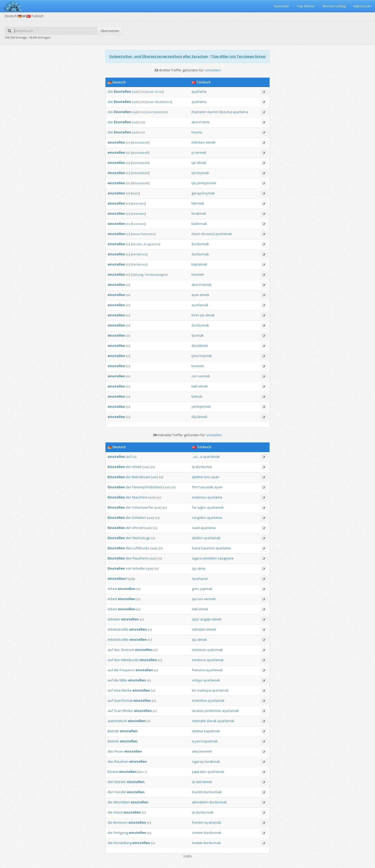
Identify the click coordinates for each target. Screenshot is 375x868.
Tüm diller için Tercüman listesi (238, 56)
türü (207, 477)
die (116, 670)
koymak (203, 173)
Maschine (140, 497)
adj (132, 579)
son (194, 376)
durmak (198, 335)
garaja (196, 193)
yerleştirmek (206, 183)
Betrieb (113, 731)
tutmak (197, 396)
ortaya (197, 680)
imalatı (197, 843)
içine (195, 356)
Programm (151, 244)
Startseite (281, 6)
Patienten (160, 112)
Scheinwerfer (143, 507)
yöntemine (213, 711)
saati (196, 528)
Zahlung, (138, 275)
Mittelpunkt (130, 660)
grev (195, 589)
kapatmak (199, 264)
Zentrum (127, 650)
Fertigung (121, 833)
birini (195, 315)
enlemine (199, 700)
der (129, 467)
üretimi (197, 833)
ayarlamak (224, 234)
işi (193, 467)
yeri (198, 741)
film (195, 487)
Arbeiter (139, 568)
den (117, 660)
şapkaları (199, 772)
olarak (212, 721)
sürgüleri (199, 518)
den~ (142, 772)
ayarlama (199, 91)
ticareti (197, 792)
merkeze (199, 650)
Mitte (123, 680)
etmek (211, 142)
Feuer (119, 751)
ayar (195, 295)
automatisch (117, 721)
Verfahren (139, 254)
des (129, 548)
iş (193, 152)
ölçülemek (199, 417)
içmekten (210, 558)
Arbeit (137, 467)
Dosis (159, 92)
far (194, 507)
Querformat (123, 700)
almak (201, 163)
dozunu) (226, 112)
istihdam (198, 142)
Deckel (113, 772)
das (110, 91)
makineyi (199, 497)
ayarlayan (200, 578)
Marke (127, 690)
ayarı (215, 477)
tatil (194, 386)
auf (129, 457)
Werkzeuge (141, 538)
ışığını (202, 507)
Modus (128, 711)
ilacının (213, 112)
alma (201, 568)
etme (206, 122)
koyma (197, 132)
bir (194, 690)
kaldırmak (199, 224)
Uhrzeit (138, 528)
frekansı (199, 670)
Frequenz (127, 670)
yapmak (206, 589)
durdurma (204, 467)
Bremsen (120, 822)
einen (136, 234)
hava (196, 548)
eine (117, 690)
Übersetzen (110, 31)
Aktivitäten (122, 802)
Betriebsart (141, 477)
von (149, 112)
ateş (195, 751)
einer (150, 92)
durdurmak (200, 244)
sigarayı (198, 761)
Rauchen (121, 761)
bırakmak (199, 213)
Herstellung (122, 843)
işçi (194, 568)
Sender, (137, 244)
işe (194, 163)
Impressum (362, 6)
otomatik (199, 721)
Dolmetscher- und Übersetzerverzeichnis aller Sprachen (159, 56)
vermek (201, 152)
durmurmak (213, 792)
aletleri (197, 538)
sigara (197, 558)
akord (196, 122)
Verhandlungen (156, 275)
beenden (138, 203)
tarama (198, 711)
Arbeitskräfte (118, 629)
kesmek (198, 274)
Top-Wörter (306, 6)
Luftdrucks (141, 548)
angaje (205, 619)
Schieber (139, 518)
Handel (120, 792)
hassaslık (206, 487)
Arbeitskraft (140, 142)
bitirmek (198, 203)
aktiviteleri (200, 802)
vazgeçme (226, 558)
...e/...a (197, 457)
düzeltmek (200, 346)
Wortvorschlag (334, 6)
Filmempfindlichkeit (147, 487)
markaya (204, 690)
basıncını (208, 548)
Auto (135, 193)
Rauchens (140, 558)
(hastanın (199, 112)
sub (136, 92)
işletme (198, 477)
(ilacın (196, 234)
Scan (118, 711)
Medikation (163, 102)
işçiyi (196, 619)
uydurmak (215, 650)
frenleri (198, 822)
